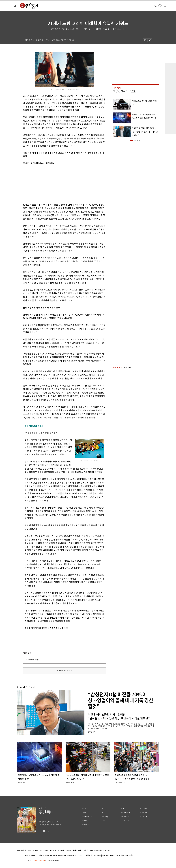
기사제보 (143, 809)
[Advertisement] (58, 184)
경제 (103, 809)
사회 (84, 813)
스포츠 (85, 821)
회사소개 (28, 851)
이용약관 (68, 851)
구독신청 (143, 813)
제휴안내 (53, 851)
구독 (134, 91)
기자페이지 (125, 821)
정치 (84, 809)
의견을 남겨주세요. (33, 660)
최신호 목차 (125, 813)
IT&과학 (105, 817)
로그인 (165, 6)
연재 (122, 809)
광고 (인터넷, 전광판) (41, 851)
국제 (103, 813)
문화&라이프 (87, 817)
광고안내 (143, 817)
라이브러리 (125, 817)
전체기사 (86, 825)
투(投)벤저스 (121, 91)
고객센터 (60, 851)
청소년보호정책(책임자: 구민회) (99, 851)
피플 (103, 821)
